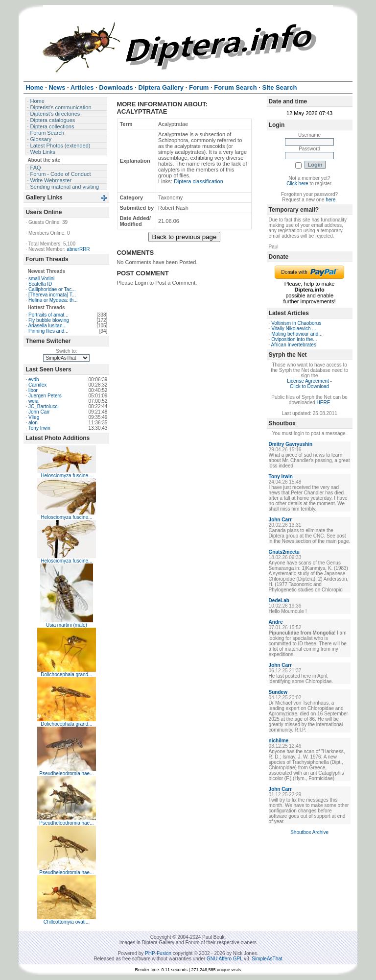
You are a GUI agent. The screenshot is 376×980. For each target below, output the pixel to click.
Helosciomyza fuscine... (66, 476)
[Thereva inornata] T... (52, 295)
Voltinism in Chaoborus (296, 323)
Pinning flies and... (48, 331)
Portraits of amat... (48, 315)
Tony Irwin (39, 428)
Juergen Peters (45, 396)
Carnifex (37, 385)
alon (33, 423)
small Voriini (41, 279)
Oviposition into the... (294, 339)
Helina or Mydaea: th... (53, 300)
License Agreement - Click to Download (309, 384)
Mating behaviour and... (297, 334)
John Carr (39, 412)
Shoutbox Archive (309, 832)
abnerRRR (78, 249)
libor (33, 390)
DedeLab (279, 600)
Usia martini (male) (67, 625)
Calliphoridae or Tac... (52, 289)
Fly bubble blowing (49, 320)
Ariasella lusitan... (47, 326)
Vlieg (34, 417)
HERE (324, 403)
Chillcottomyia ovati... (67, 922)
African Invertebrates (294, 345)
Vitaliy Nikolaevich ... (294, 329)
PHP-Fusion (158, 953)
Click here (297, 184)
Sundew (278, 692)
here (330, 200)
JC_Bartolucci (44, 406)
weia (34, 401)
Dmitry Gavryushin (291, 444)
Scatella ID (40, 284)
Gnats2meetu (284, 552)
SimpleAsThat (267, 959)
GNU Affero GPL (224, 959)
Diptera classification (199, 181)
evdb (34, 380)
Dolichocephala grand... (66, 674)
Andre (276, 622)
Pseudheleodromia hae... (66, 773)
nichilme (279, 741)
